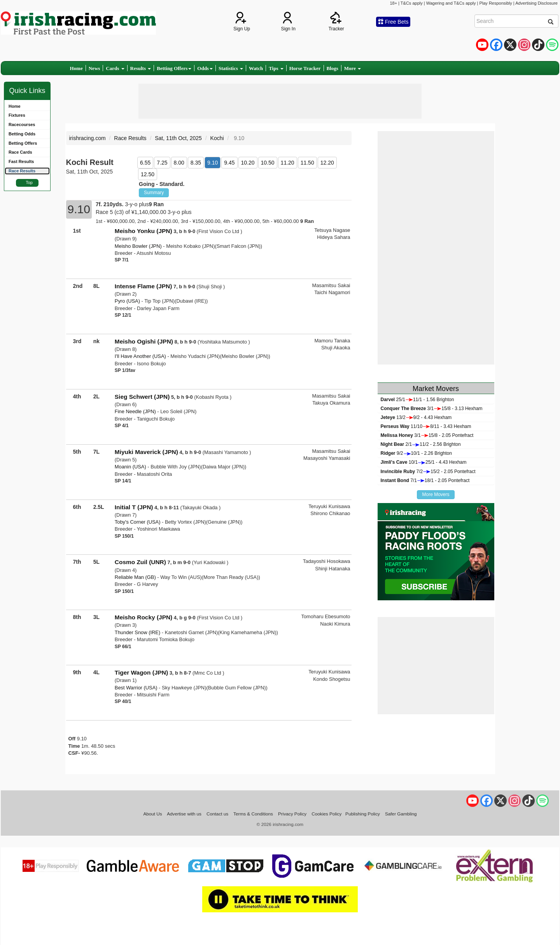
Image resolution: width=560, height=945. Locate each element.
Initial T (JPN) (134, 507)
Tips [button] (276, 68)
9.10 (213, 163)
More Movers (436, 494)
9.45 (229, 163)
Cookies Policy (326, 814)
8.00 (179, 163)
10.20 (248, 163)
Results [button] (141, 68)
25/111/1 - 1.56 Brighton (417, 400)
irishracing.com (87, 138)
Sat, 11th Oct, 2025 (178, 138)
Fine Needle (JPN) (135, 411)
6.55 (145, 163)
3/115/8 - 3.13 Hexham (432, 409)
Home (76, 68)
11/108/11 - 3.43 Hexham (426, 426)
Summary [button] (154, 193)
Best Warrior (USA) (136, 688)
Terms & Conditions (253, 814)
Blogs (332, 68)
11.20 (288, 163)
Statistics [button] (231, 68)
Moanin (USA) (130, 467)
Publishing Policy (363, 814)
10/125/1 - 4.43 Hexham (424, 462)
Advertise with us (184, 814)
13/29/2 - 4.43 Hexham (416, 417)
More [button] (353, 68)
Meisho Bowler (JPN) (138, 246)
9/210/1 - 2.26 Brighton (416, 453)
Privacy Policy (292, 814)
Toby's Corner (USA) (138, 522)
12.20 (327, 163)
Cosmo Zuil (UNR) (140, 562)
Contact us (217, 814)
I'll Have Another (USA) (140, 356)
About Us (152, 814)
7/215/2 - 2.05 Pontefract (428, 472)
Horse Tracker (305, 68)
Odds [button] (205, 68)
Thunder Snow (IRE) (137, 632)
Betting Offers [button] (174, 68)
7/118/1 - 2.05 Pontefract (425, 480)
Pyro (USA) (127, 301)
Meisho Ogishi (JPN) (144, 341)
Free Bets (393, 22)
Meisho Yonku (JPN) (143, 231)
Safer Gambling (401, 814)
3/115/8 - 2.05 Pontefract (427, 435)
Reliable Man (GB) (135, 577)
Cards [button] (115, 68)
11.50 (307, 163)
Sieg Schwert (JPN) (142, 397)
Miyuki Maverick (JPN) (146, 452)
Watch (256, 68)
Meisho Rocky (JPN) (143, 617)
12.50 (148, 174)
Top (29, 182)
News (94, 68)
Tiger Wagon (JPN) (141, 672)
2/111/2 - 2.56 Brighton (421, 444)
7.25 (162, 163)
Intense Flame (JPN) (143, 286)
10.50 (268, 163)
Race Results (130, 138)
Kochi (217, 138)
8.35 (196, 163)
